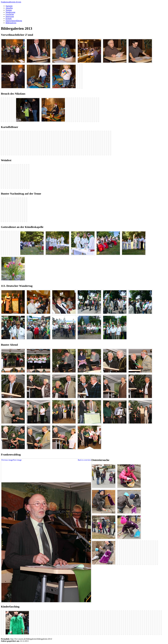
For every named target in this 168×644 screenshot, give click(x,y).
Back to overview (84, 460)
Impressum (10, 16)
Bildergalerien (11, 23)
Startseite (9, 6)
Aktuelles (9, 8)
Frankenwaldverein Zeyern (11, 2)
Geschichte (10, 14)
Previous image (7, 460)
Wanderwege (10, 12)
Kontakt (9, 19)
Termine (9, 10)
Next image (17, 460)
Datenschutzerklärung (14, 21)
